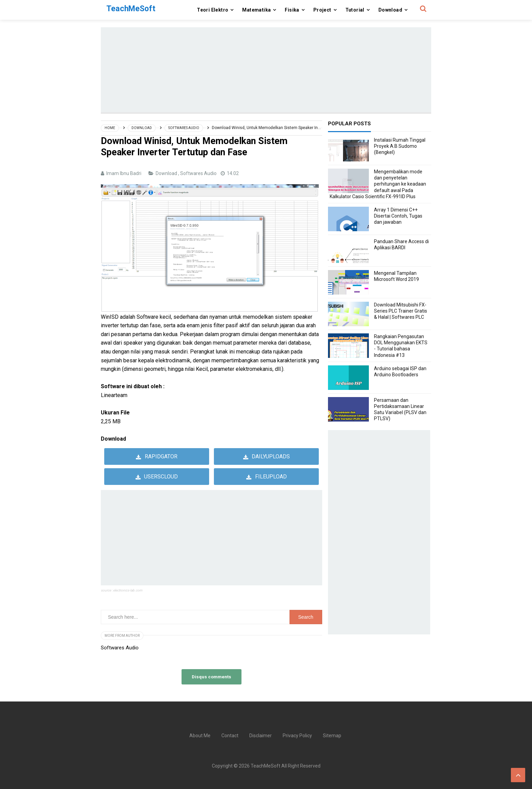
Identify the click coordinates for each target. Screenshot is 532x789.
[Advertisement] (266, 70)
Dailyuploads (271, 456)
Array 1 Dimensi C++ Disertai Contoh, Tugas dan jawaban (398, 216)
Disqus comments (212, 677)
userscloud (161, 477)
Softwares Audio (199, 173)
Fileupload (271, 477)
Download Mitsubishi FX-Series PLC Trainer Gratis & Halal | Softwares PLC (401, 311)
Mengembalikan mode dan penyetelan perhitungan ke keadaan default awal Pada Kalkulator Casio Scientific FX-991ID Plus (378, 184)
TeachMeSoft (265, 766)
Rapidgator (161, 456)
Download (167, 173)
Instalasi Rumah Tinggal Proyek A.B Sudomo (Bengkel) (400, 146)
